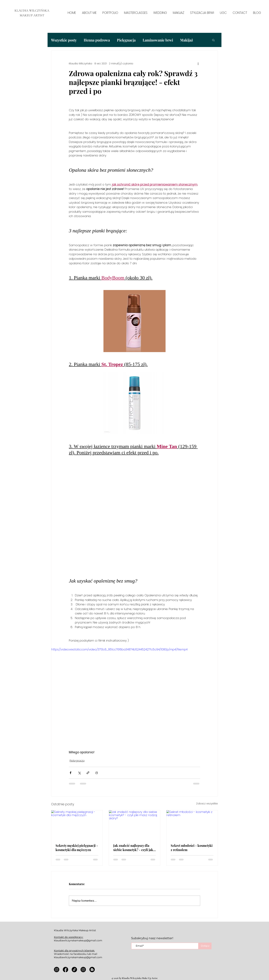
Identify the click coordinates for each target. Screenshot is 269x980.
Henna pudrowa (97, 40)
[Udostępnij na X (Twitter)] (79, 773)
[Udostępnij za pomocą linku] (88, 773)
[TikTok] (74, 970)
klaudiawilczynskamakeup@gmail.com (78, 940)
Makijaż (186, 40)
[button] (213, 40)
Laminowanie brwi (158, 40)
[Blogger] (92, 970)
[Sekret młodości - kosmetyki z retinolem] (192, 825)
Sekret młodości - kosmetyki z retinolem (192, 848)
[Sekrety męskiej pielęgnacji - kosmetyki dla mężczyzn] (77, 825)
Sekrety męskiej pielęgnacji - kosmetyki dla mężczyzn (77, 848)
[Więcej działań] (198, 64)
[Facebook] (65, 970)
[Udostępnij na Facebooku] (71, 773)
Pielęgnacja (126, 40)
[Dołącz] (205, 946)
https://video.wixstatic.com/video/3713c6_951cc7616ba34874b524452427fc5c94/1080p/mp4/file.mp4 (119, 649)
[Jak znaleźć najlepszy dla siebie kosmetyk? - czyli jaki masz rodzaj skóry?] (135, 825)
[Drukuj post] (97, 773)
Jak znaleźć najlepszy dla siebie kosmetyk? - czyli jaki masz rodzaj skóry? (134, 848)
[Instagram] (57, 970)
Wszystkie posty (64, 40)
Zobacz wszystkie (207, 804)
